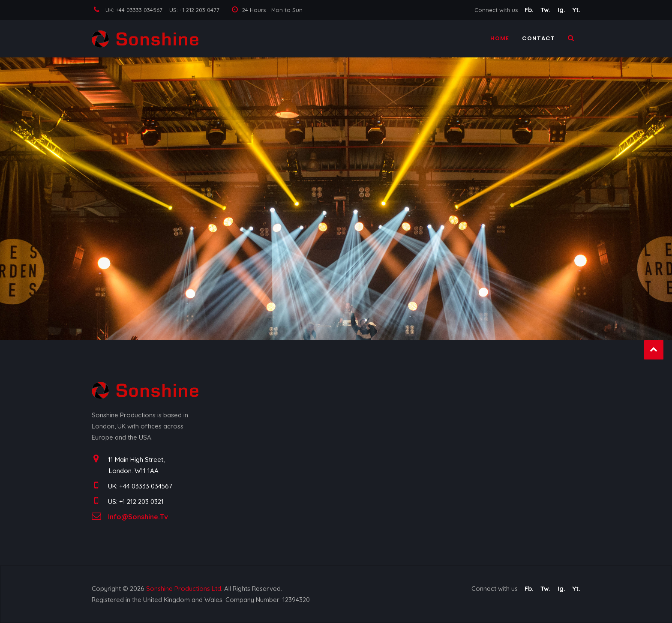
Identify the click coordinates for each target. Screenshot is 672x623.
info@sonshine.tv (138, 517)
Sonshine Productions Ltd (184, 589)
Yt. (576, 10)
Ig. (562, 10)
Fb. (530, 10)
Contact (538, 40)
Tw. (546, 10)
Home (500, 40)
